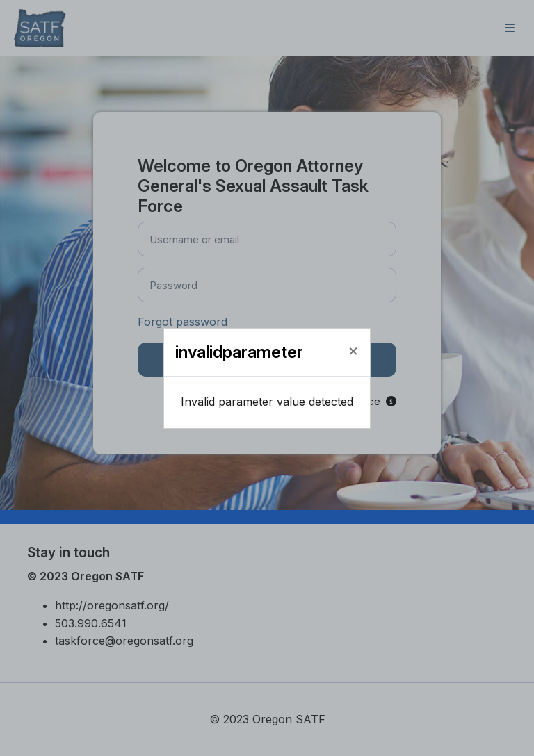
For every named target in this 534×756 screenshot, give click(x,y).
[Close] (353, 350)
